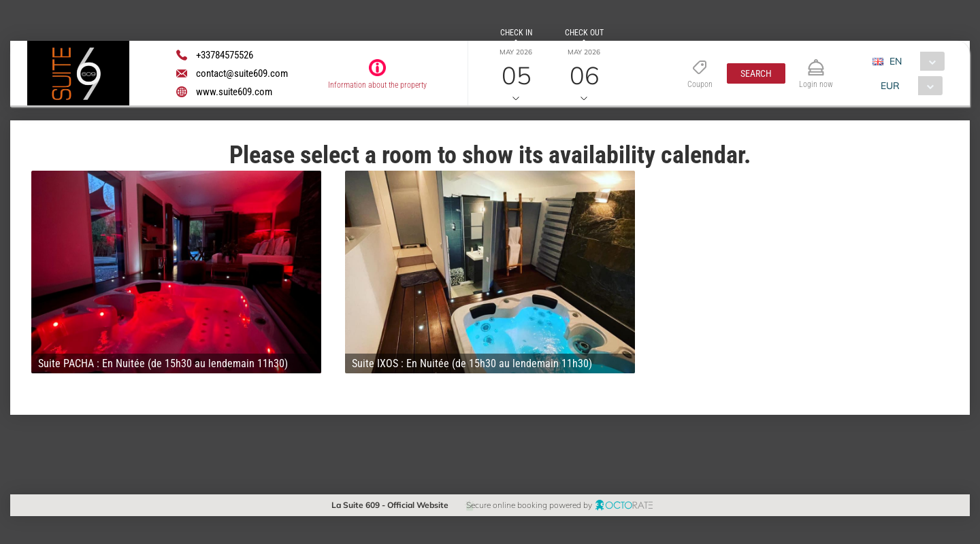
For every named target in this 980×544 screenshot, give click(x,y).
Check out (584, 33)
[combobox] (914, 61)
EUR (890, 86)
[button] (756, 73)
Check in (516, 33)
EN (896, 61)
